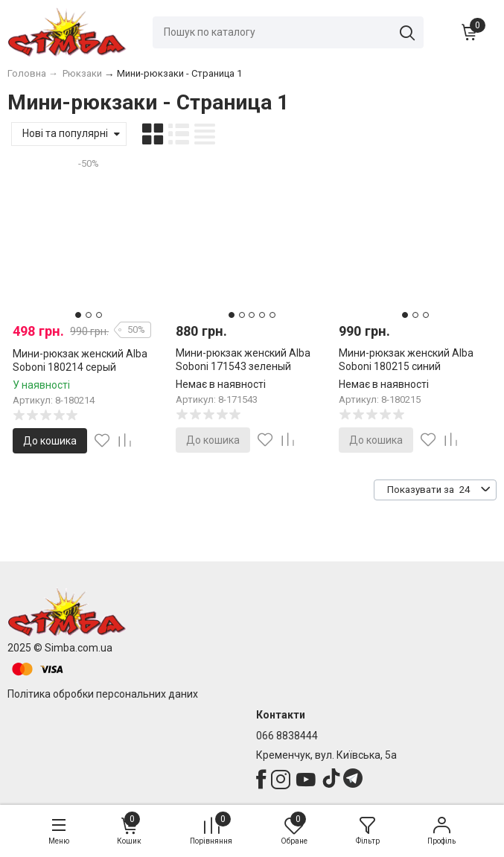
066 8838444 (287, 736)
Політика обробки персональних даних (103, 694)
